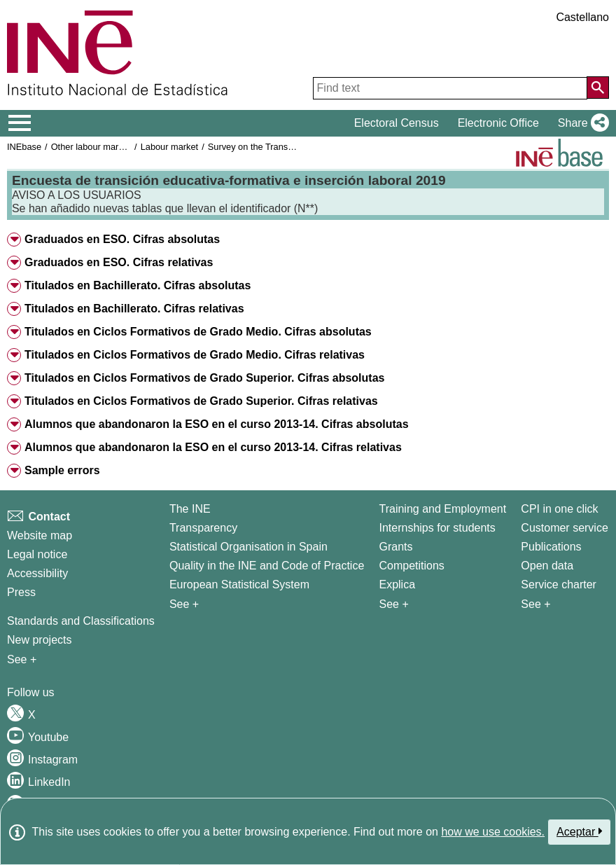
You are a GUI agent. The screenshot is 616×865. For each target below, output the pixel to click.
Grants (395, 547)
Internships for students (437, 528)
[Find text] (450, 88)
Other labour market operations (113, 147)
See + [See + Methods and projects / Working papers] (22, 659)
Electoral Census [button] (397, 123)
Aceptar (579, 831)
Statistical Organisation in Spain (248, 547)
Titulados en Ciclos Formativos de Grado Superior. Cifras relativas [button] (201, 401)
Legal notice (37, 554)
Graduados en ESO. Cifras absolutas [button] (122, 239)
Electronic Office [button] (498, 123)
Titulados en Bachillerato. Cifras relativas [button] (134, 309)
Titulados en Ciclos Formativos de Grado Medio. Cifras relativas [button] (195, 355)
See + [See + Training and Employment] (393, 604)
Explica (397, 584)
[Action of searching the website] (598, 88)
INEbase (24, 147)
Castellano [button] (582, 17)
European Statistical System (239, 584)
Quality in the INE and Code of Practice (267, 566)
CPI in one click (559, 509)
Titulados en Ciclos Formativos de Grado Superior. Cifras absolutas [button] (205, 378)
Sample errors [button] (62, 470)
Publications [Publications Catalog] (551, 547)
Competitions (411, 566)
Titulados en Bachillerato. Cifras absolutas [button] (138, 285)
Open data (547, 566)
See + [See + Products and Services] (535, 604)
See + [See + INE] (184, 604)
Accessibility (37, 573)
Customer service (564, 528)
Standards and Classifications (81, 621)
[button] (581, 123)
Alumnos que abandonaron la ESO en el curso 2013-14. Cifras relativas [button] (213, 447)
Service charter (559, 584)
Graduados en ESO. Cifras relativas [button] (119, 262)
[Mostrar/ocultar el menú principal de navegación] (20, 123)
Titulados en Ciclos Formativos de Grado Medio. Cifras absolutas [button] (198, 332)
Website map (40, 535)
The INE (190, 509)
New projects (39, 640)
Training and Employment (442, 509)
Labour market (170, 147)
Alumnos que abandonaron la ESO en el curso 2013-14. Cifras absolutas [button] (217, 424)
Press (21, 592)
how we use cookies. (493, 832)
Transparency (203, 528)
